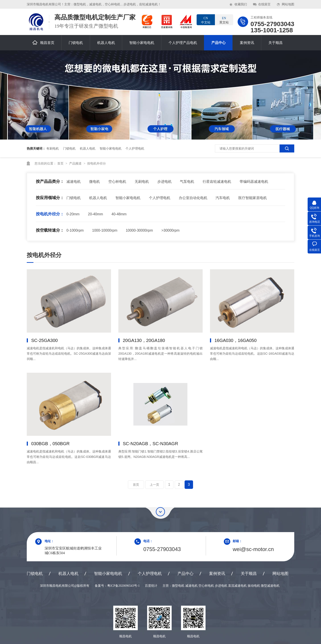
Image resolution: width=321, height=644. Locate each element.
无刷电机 (142, 182)
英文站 (224, 20)
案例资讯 (247, 43)
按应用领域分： (50, 198)
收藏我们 (241, 4)
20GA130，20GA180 (144, 340)
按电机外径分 (97, 163)
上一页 (154, 485)
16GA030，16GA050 (236, 340)
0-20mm (73, 214)
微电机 (95, 182)
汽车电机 (223, 198)
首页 (61, 163)
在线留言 (264, 4)
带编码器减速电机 (254, 182)
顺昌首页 (43, 42)
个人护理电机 (135, 148)
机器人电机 (106, 43)
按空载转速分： (50, 230)
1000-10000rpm (105, 230)
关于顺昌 (276, 43)
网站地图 (288, 4)
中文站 (206, 20)
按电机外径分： (50, 214)
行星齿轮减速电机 (217, 182)
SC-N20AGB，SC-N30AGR (150, 444)
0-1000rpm (75, 230)
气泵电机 (187, 182)
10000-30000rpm (139, 230)
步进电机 (165, 182)
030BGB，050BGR (50, 444)
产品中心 (218, 43)
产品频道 (76, 163)
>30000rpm (170, 230)
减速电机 (74, 182)
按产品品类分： (50, 181)
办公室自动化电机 (193, 198)
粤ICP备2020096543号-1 (123, 586)
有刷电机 (53, 148)
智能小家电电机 (142, 43)
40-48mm (119, 214)
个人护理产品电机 (183, 43)
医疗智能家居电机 (253, 198)
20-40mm (96, 214)
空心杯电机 (117, 182)
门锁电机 (76, 43)
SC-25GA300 (44, 340)
